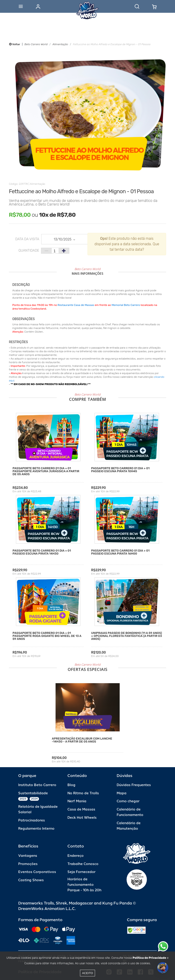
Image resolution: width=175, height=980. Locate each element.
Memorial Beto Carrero (126, 305)
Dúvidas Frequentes (134, 785)
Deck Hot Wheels (82, 818)
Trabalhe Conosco (83, 864)
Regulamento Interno (36, 829)
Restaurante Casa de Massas (76, 305)
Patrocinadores (32, 820)
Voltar (15, 44)
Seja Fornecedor (81, 872)
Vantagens (28, 856)
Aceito (87, 973)
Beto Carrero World (36, 44)
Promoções (28, 864)
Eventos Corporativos (37, 872)
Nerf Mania (77, 801)
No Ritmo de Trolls (83, 793)
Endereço (76, 856)
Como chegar (128, 801)
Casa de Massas (81, 809)
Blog (71, 785)
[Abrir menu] (21, 6)
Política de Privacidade (149, 958)
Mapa (122, 793)
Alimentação (60, 44)
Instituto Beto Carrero (37, 785)
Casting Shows (31, 880)
